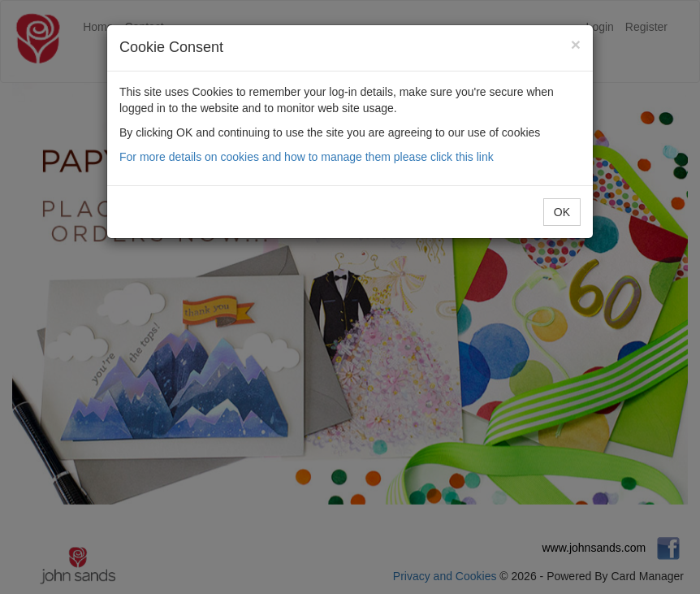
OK (562, 212)
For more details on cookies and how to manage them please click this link (307, 157)
